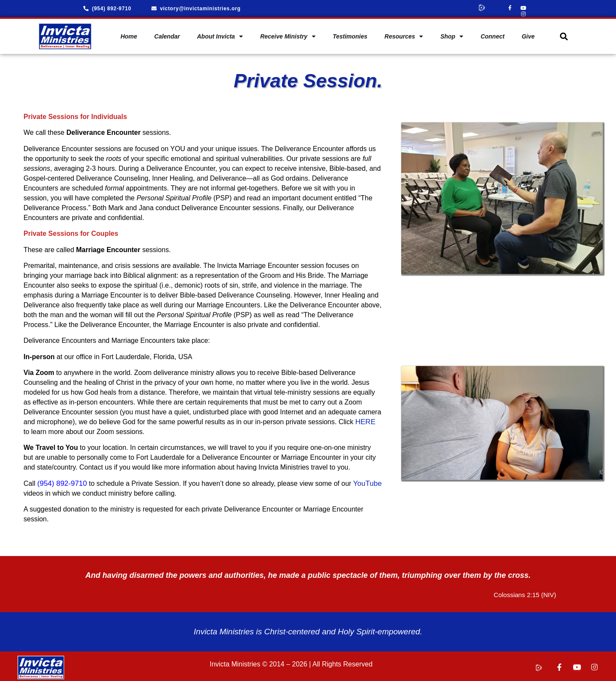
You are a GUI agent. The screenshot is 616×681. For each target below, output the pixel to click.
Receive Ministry (288, 34)
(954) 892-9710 (62, 481)
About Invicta (220, 34)
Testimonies (350, 34)
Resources (404, 34)
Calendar (167, 34)
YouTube (368, 481)
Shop (452, 34)
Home (129, 34)
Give (528, 34)
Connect (492, 34)
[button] (564, 34)
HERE (365, 419)
